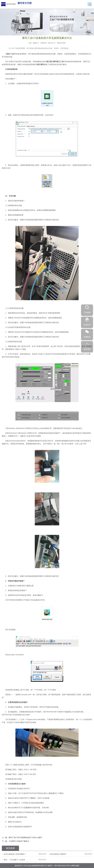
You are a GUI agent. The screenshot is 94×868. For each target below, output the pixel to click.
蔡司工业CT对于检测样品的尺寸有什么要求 (25, 837)
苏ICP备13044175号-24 (63, 866)
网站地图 (76, 866)
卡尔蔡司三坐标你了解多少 (19, 841)
